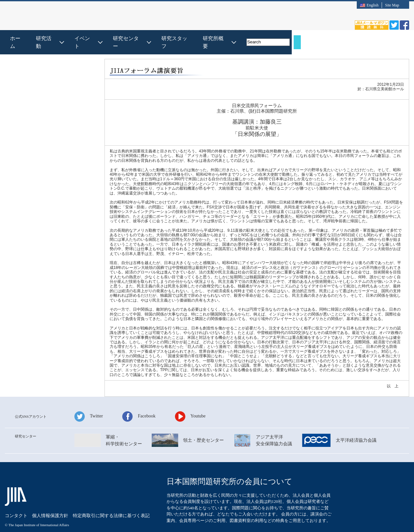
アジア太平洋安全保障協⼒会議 (274, 433)
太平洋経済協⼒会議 (356, 432)
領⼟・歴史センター (203, 432)
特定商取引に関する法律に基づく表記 (111, 500)
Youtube (198, 408)
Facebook (147, 408)
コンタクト (16, 500)
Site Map (392, 5)
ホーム (126, 38)
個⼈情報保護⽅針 (50, 500)
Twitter (96, 408)
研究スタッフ (285, 38)
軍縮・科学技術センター (124, 433)
